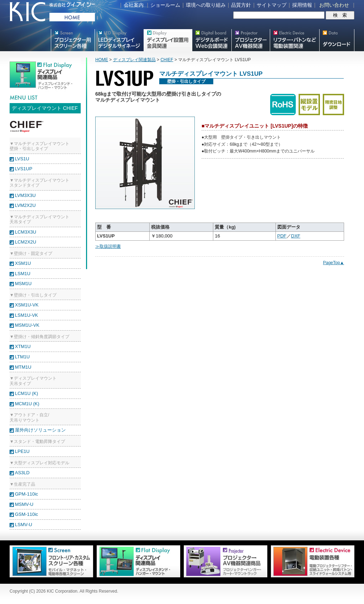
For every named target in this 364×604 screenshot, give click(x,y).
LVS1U (22, 159)
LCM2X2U (26, 242)
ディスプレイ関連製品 (134, 60)
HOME (102, 60)
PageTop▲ (334, 263)
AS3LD (22, 473)
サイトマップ (272, 5)
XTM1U (23, 346)
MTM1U (23, 367)
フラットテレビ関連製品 (168, 40)
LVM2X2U (25, 205)
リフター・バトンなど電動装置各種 (295, 40)
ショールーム (165, 5)
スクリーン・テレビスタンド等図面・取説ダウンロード (337, 40)
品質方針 (241, 5)
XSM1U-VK (27, 305)
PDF (282, 236)
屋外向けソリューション (40, 430)
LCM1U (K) (26, 393)
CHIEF (167, 60)
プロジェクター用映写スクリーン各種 (73, 40)
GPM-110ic (26, 494)
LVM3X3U (25, 195)
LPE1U (22, 451)
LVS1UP (24, 169)
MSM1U (23, 284)
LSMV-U (23, 525)
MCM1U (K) (27, 404)
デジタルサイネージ (119, 40)
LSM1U (23, 274)
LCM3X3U (26, 232)
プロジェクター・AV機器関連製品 (251, 40)
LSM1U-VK (26, 315)
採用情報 (302, 5)
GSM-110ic (26, 514)
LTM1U (22, 357)
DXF (296, 236)
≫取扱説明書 (108, 246)
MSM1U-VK (27, 325)
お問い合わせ (334, 5)
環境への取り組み (206, 5)
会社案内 (134, 5)
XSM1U (23, 263)
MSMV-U (24, 504)
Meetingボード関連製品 (212, 40)
